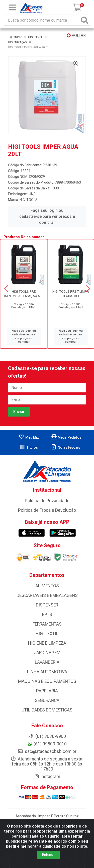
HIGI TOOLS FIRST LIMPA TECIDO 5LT (71, 294)
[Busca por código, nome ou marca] (42, 20)
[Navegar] (6, 289)
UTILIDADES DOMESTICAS (47, 710)
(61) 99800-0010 (47, 744)
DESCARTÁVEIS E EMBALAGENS (47, 595)
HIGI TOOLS (29, 200)
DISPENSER (47, 605)
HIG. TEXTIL (47, 634)
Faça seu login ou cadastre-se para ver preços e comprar (47, 216)
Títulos (29, 447)
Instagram (47, 777)
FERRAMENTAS (47, 624)
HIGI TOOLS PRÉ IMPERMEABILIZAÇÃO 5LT (24, 294)
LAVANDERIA (47, 662)
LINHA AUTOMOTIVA (47, 672)
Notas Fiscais (66, 447)
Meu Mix (29, 437)
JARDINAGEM (47, 653)
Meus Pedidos (66, 437)
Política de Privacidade (47, 501)
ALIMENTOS (47, 586)
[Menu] (13, 8)
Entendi (48, 856)
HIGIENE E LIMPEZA (47, 643)
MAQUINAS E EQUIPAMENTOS (47, 681)
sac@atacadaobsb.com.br (47, 751)
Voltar (76, 36)
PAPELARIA (47, 691)
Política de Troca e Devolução (47, 510)
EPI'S (47, 615)
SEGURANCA (47, 700)
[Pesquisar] (84, 20)
